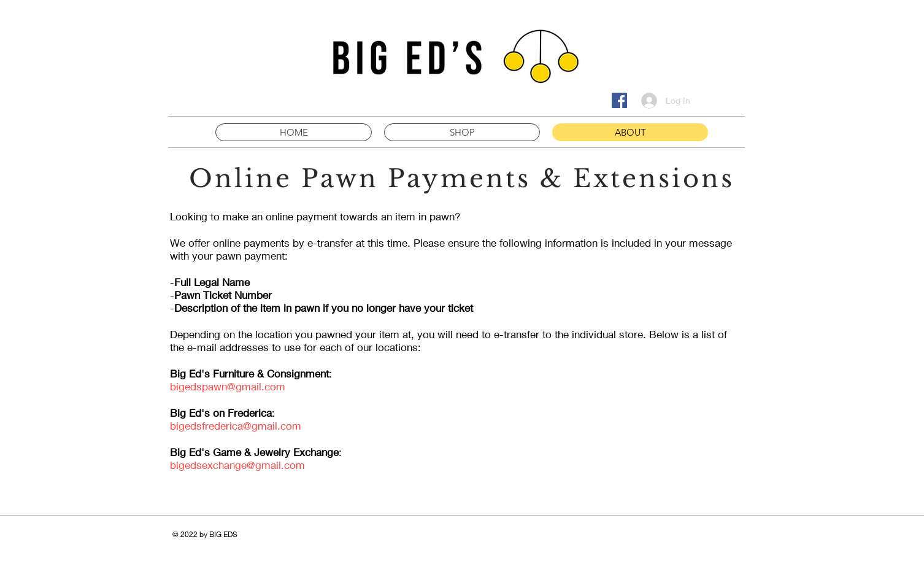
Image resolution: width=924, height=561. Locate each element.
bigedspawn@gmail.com (228, 386)
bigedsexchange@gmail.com (237, 465)
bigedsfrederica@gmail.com (236, 426)
